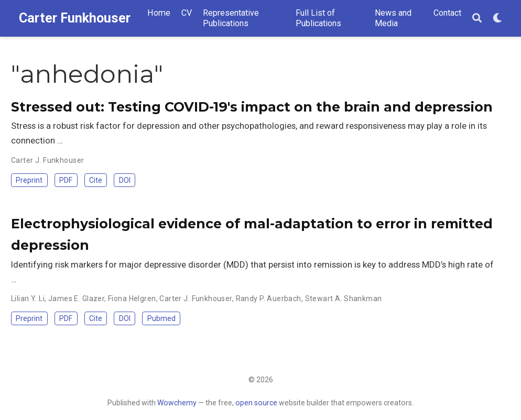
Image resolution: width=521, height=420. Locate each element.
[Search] (477, 19)
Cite (96, 180)
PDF (66, 180)
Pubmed (161, 318)
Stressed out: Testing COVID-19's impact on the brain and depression (252, 107)
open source (256, 403)
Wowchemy (177, 403)
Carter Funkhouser (75, 18)
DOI (125, 180)
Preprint (29, 180)
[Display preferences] (497, 19)
